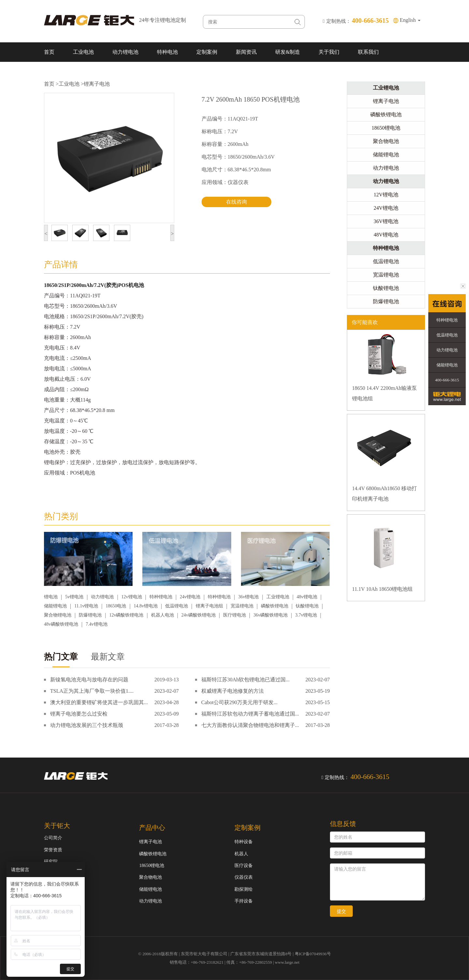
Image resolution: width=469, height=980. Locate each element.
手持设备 (244, 901)
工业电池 (83, 52)
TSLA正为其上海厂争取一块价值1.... (92, 691)
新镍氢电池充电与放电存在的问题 (89, 680)
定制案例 (207, 52)
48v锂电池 (307, 597)
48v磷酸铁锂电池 (61, 624)
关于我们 (329, 52)
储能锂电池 (55, 606)
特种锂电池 (161, 597)
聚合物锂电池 (58, 615)
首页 (49, 52)
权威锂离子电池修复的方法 (233, 691)
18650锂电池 (386, 128)
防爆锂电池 (90, 615)
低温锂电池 (177, 606)
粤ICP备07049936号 (313, 954)
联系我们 (368, 52)
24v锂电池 (190, 597)
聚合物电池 (386, 141)
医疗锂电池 (234, 615)
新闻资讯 (246, 52)
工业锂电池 (278, 597)
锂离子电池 (97, 84)
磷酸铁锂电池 (275, 606)
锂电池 (51, 597)
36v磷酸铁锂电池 (270, 615)
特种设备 (244, 842)
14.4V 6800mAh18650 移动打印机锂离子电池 (384, 494)
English (410, 20)
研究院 (51, 862)
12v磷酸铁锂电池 (126, 615)
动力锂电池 (125, 52)
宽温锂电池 (242, 606)
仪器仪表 (244, 877)
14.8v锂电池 (146, 606)
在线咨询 (236, 202)
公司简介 (53, 838)
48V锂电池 (386, 235)
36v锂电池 (248, 597)
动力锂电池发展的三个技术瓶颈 (87, 725)
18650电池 (116, 606)
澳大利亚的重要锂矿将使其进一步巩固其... (99, 702)
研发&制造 (288, 52)
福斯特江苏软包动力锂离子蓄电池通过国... (250, 714)
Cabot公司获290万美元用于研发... (239, 702)
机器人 (241, 854)
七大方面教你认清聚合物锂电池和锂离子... (250, 725)
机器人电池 (163, 615)
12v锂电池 (132, 597)
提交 (341, 911)
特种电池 (167, 52)
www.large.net (287, 962)
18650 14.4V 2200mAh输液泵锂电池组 (384, 393)
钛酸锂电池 (307, 606)
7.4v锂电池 (97, 624)
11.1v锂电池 (86, 606)
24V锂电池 (386, 208)
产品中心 (152, 828)
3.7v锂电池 (306, 615)
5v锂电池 (74, 597)
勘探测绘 (244, 889)
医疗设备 (244, 866)
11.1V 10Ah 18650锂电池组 (382, 589)
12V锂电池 (386, 195)
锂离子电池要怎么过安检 (79, 714)
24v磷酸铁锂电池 (199, 615)
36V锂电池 (386, 221)
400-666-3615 (447, 380)
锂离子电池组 (209, 606)
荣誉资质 (53, 850)
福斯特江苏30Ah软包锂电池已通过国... (246, 680)
